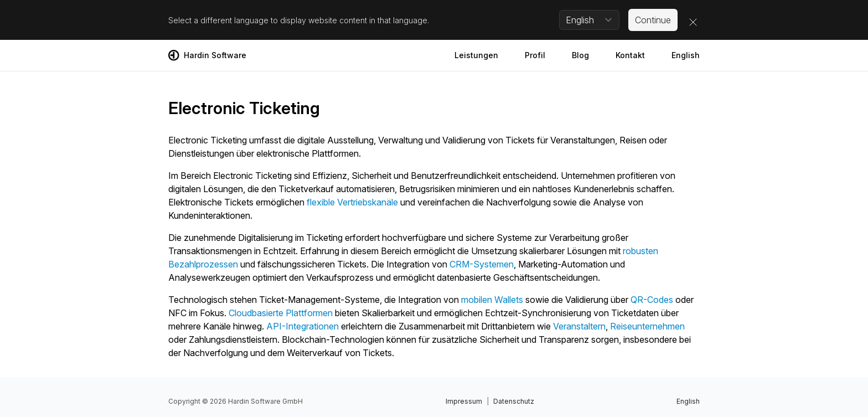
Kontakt (630, 55)
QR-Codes (652, 300)
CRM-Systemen (482, 264)
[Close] (693, 22)
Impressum (464, 401)
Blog (580, 55)
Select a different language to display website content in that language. (299, 20)
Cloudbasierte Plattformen (281, 313)
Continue (653, 20)
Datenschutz (514, 401)
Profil (535, 55)
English (686, 55)
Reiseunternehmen (647, 326)
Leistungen (476, 55)
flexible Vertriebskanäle (352, 202)
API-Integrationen (303, 326)
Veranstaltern (579, 326)
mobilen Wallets (492, 300)
